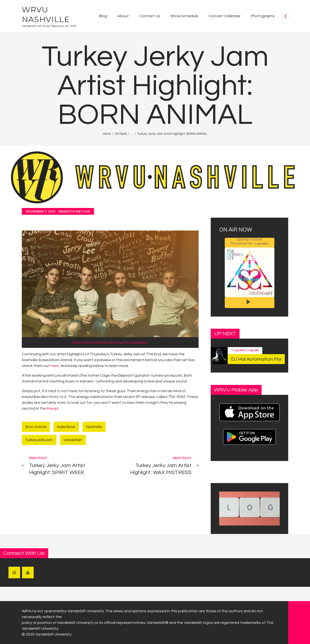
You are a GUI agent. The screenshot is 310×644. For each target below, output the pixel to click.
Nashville (94, 427)
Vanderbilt (73, 440)
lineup (52, 408)
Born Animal (36, 427)
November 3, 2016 (40, 211)
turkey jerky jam (39, 440)
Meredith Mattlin (74, 211)
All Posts (121, 134)
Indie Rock (66, 427)
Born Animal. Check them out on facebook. (110, 342)
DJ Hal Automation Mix (256, 359)
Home (107, 134)
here (55, 366)
